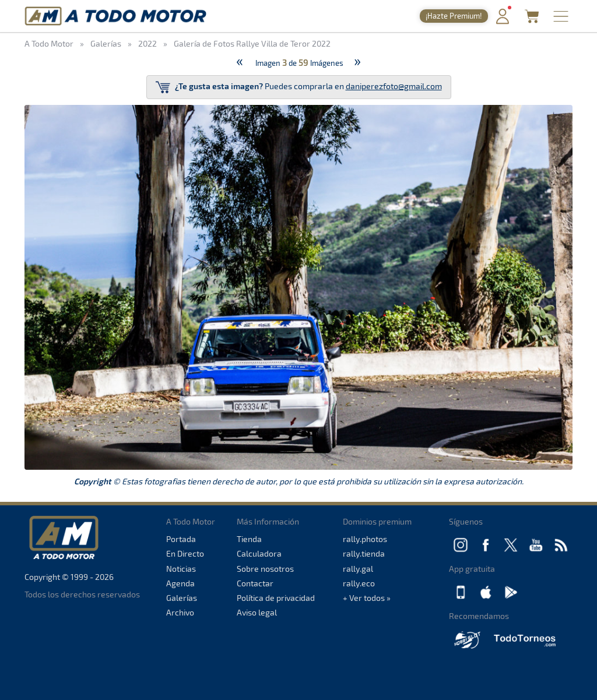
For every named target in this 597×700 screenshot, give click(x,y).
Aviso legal (257, 612)
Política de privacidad (276, 598)
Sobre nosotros (265, 569)
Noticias (181, 569)
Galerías (182, 598)
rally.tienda (364, 553)
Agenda (180, 583)
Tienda (249, 539)
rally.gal (358, 569)
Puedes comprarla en (299, 87)
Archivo (180, 612)
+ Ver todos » (367, 598)
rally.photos (365, 539)
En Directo (185, 553)
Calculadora (259, 553)
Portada (181, 539)
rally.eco (359, 583)
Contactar (255, 583)
